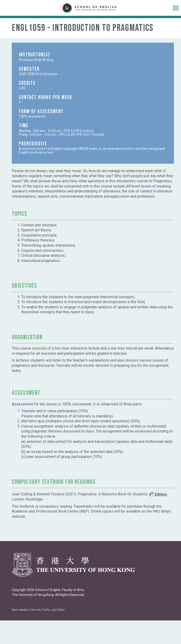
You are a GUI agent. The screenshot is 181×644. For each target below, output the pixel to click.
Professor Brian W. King (36, 60)
